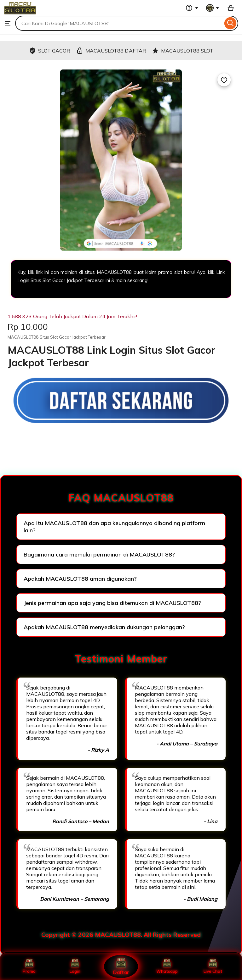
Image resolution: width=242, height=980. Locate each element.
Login (75, 966)
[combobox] (119, 23)
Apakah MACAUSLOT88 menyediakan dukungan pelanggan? (104, 627)
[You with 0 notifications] (213, 8)
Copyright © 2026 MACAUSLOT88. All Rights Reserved (121, 935)
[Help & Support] (192, 8)
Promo (29, 966)
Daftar (121, 966)
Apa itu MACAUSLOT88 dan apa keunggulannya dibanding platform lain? (114, 527)
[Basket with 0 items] (231, 8)
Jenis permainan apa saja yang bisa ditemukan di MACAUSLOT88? (112, 603)
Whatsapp (167, 966)
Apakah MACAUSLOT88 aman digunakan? (80, 579)
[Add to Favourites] (224, 80)
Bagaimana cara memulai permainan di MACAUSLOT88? (99, 554)
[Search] (230, 23)
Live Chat (213, 966)
